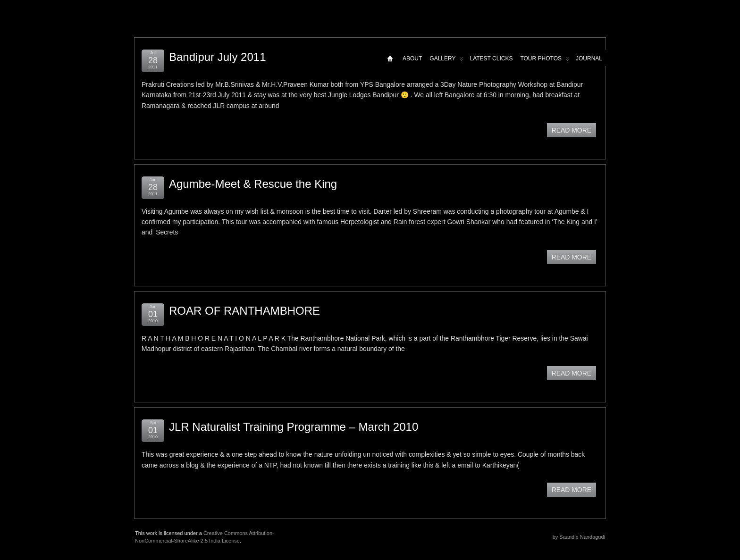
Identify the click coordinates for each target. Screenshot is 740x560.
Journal (589, 59)
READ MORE (572, 130)
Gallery (446, 61)
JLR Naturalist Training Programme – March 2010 (294, 427)
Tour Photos (545, 61)
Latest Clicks (491, 59)
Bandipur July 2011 (217, 57)
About (412, 59)
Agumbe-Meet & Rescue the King (253, 184)
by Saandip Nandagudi (579, 537)
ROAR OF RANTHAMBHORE (244, 311)
